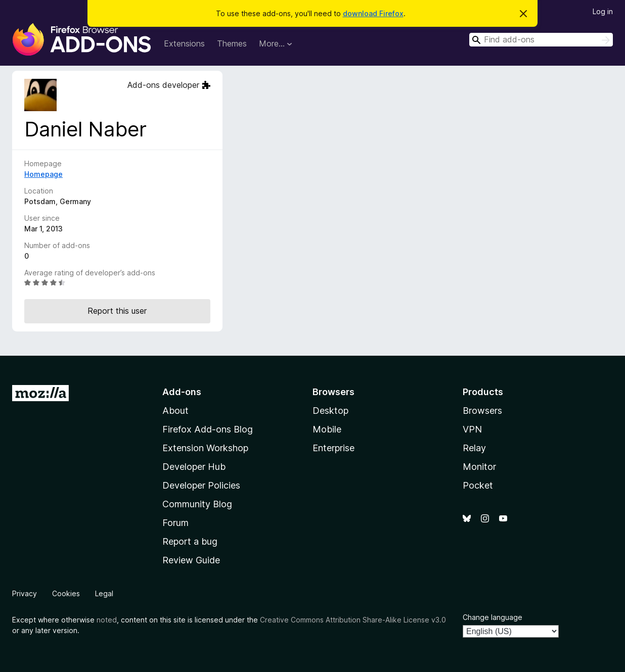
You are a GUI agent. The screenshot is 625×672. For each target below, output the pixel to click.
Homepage (43, 174)
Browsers (482, 411)
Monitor (479, 467)
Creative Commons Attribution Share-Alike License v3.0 (353, 620)
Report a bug (190, 541)
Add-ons (182, 392)
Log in (603, 11)
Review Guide (191, 560)
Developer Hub (194, 467)
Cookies (66, 593)
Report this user (117, 311)
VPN (472, 429)
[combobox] (541, 40)
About (175, 411)
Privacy (25, 593)
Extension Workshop (205, 448)
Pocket (478, 485)
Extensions (184, 43)
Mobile (327, 429)
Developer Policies (201, 485)
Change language (493, 617)
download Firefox (373, 13)
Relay (474, 448)
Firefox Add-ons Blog (208, 429)
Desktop (330, 411)
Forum (175, 523)
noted (107, 620)
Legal (104, 593)
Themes (232, 43)
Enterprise (333, 448)
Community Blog (197, 504)
